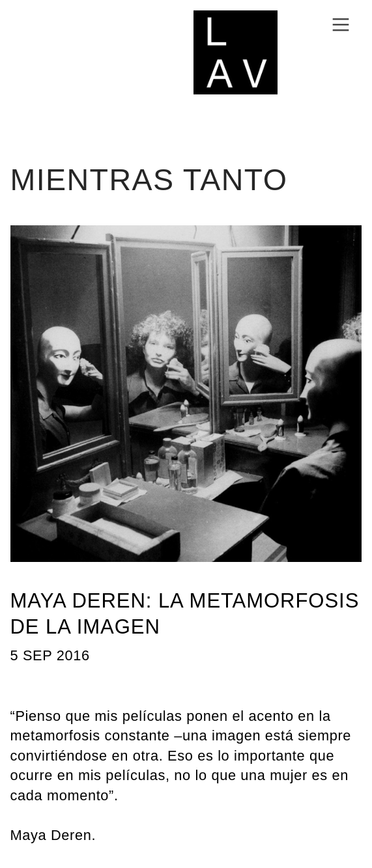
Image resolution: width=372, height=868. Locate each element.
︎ (341, 25)
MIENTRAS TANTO (149, 180)
